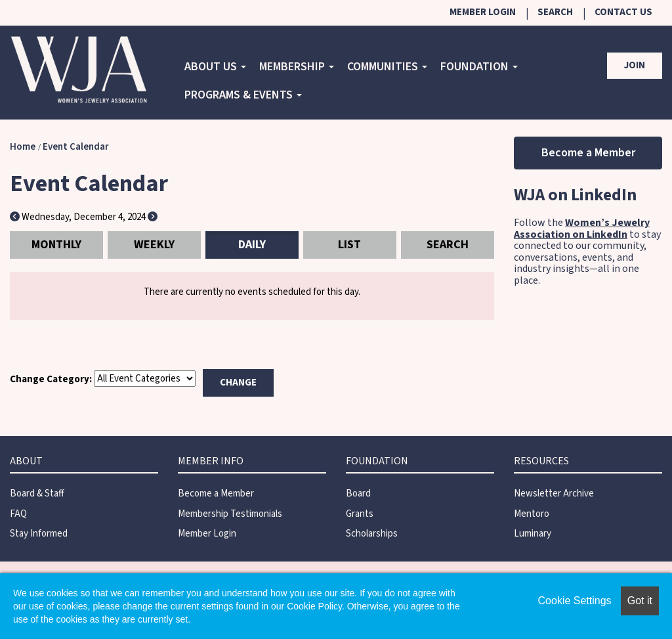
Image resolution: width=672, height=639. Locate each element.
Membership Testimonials (230, 514)
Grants (360, 514)
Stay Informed (39, 534)
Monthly (56, 245)
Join (635, 65)
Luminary (533, 534)
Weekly (154, 245)
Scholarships (372, 534)
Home (23, 147)
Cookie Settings (575, 601)
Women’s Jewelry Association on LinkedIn (582, 229)
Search (555, 12)
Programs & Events (243, 95)
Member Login (483, 12)
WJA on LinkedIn (575, 195)
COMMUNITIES (387, 67)
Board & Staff (37, 494)
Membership (297, 67)
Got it (640, 601)
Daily (252, 245)
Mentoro (532, 514)
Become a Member (588, 153)
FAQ (18, 514)
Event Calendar (76, 147)
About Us (215, 67)
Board (358, 494)
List (349, 245)
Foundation (479, 67)
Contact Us (623, 12)
